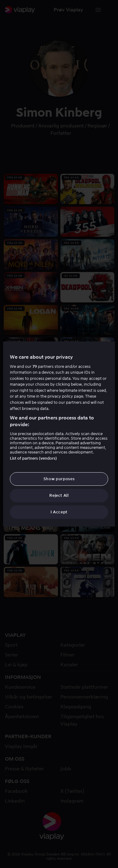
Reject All (59, 495)
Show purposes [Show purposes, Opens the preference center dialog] (59, 479)
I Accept (59, 512)
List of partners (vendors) (33, 458)
